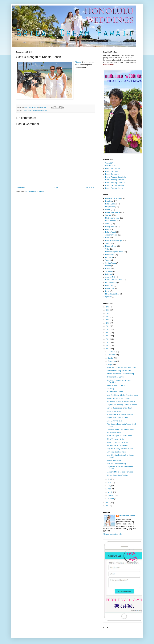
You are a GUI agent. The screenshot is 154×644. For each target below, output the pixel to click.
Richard (78, 62)
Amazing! (111, 389)
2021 (108, 323)
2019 (108, 329)
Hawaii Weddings (112, 171)
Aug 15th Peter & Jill (115, 421)
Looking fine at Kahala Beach (118, 445)
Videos (108, 243)
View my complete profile (112, 534)
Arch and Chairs (111, 235)
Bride (107, 229)
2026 (108, 307)
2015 (108, 342)
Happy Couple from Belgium (118, 475)
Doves (108, 291)
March (110, 492)
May (110, 486)
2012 (108, 503)
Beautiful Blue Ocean (115, 392)
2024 (108, 313)
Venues (108, 260)
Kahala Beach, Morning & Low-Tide (120, 414)
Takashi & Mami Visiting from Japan (120, 429)
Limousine (109, 257)
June (110, 483)
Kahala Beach (27, 111)
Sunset (108, 224)
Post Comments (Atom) (35, 191)
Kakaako (109, 274)
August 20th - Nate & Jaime (118, 418)
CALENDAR (110, 163)
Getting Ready (111, 263)
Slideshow (109, 271)
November (112, 355)
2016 (108, 339)
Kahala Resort (111, 232)
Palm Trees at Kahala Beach (118, 442)
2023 (108, 317)
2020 (108, 326)
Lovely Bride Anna (114, 460)
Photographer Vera (112, 218)
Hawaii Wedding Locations (115, 183)
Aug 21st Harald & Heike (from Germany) (122, 395)
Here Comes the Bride (116, 439)
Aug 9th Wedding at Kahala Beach (120, 449)
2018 (108, 333)
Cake (107, 249)
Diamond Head (111, 246)
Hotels (108, 238)
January (111, 499)
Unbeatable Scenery (115, 433)
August (111, 365)
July (109, 479)
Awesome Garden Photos (117, 452)
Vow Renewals (111, 221)
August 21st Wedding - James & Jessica (122, 405)
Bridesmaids (110, 255)
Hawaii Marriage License (114, 280)
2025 (108, 310)
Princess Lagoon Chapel (114, 252)
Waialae (108, 215)
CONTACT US (111, 166)
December (112, 352)
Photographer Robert (40, 111)
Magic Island (110, 207)
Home (56, 187)
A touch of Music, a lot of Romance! (120, 472)
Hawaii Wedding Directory (115, 180)
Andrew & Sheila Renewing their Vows (121, 367)
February (111, 495)
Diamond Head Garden (116, 377)
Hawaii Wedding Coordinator (116, 177)
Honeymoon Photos (113, 212)
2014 (108, 346)
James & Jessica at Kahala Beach (120, 408)
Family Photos (111, 227)
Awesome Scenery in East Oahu (119, 371)
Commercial (110, 288)
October (111, 358)
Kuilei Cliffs (109, 286)
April (110, 489)
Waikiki (108, 210)
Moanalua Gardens (112, 294)
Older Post (90, 187)
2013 (108, 349)
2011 (108, 506)
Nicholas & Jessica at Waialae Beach (121, 401)
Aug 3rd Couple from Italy (117, 464)
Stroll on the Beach (114, 411)
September (112, 361)
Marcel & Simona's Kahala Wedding (121, 374)
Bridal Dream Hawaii (113, 169)
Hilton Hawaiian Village (114, 241)
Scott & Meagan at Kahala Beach (120, 436)
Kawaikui (109, 269)
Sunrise (108, 266)
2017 (108, 336)
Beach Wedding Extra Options (118, 398)
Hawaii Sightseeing (112, 174)
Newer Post (21, 187)
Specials (108, 297)
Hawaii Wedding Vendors (115, 185)
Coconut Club (110, 277)
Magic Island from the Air (116, 385)
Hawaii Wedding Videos (114, 188)
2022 (108, 320)
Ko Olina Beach (111, 283)
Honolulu (109, 201)
